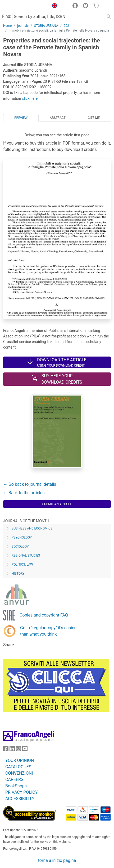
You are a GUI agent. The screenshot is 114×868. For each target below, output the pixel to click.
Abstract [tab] (58, 118)
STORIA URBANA (46, 26)
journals (23, 26)
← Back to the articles (24, 493)
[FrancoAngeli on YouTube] (25, 750)
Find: (7, 16)
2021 (67, 26)
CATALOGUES (18, 767)
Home (7, 26)
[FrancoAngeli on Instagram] (19, 750)
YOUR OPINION (20, 760)
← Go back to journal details (30, 484)
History (18, 574)
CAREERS (14, 780)
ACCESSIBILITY (20, 799)
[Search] (109, 16)
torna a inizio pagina (57, 860)
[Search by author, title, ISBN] (58, 16)
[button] (53, 6)
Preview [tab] (21, 118)
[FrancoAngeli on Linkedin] (12, 750)
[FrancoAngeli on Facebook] (6, 750)
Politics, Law (22, 565)
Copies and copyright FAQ (44, 615)
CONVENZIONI (19, 773)
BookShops (16, 786)
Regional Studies (26, 555)
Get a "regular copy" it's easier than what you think (48, 631)
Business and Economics (32, 528)
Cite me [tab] (94, 118)
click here (30, 98)
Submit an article (57, 504)
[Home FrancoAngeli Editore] (21, 6)
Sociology (20, 546)
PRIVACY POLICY (21, 792)
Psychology (22, 537)
